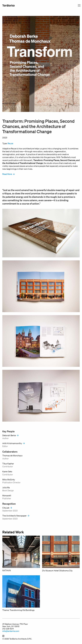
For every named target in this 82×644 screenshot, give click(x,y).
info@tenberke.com (11, 631)
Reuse (10, 143)
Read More (9, 174)
